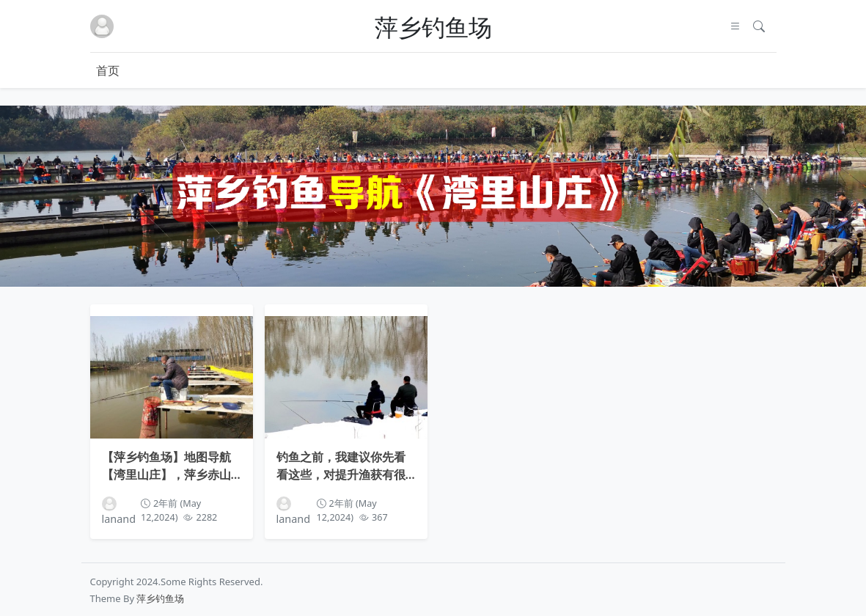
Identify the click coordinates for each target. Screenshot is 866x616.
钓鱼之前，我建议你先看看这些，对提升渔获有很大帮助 (341, 464)
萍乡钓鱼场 (433, 26)
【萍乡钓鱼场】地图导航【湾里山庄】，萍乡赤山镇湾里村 (166, 464)
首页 (108, 70)
